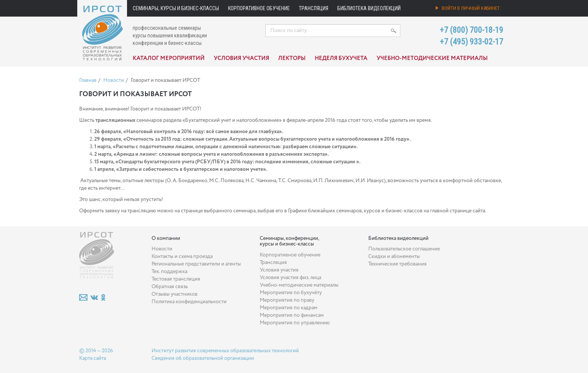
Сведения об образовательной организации (203, 358)
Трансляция (314, 8)
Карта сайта (93, 358)
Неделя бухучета (341, 58)
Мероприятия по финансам (292, 315)
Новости (114, 80)
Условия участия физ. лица (290, 278)
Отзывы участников (175, 294)
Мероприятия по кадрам (289, 308)
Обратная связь (170, 287)
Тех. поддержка (169, 272)
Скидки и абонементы (394, 256)
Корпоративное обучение (259, 8)
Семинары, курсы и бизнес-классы (176, 8)
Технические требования (397, 264)
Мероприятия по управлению (295, 323)
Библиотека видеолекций (369, 8)
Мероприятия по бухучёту (291, 293)
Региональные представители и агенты (196, 264)
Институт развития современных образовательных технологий (225, 351)
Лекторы (292, 58)
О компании (166, 238)
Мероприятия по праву (287, 300)
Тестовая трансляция (176, 279)
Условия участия (241, 58)
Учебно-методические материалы (432, 58)
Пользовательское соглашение (404, 249)
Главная (88, 80)
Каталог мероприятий (169, 58)
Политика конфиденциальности (189, 302)
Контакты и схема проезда (182, 256)
